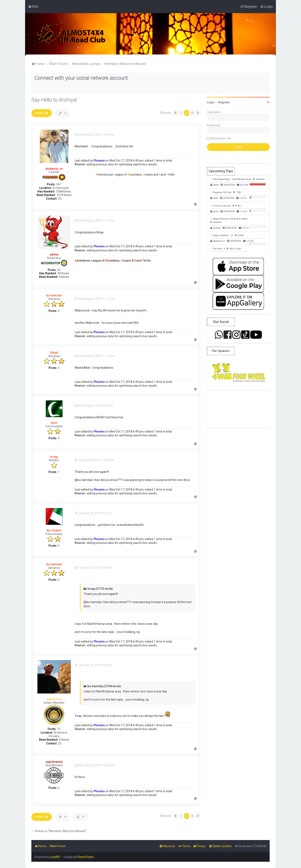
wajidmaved (54, 762)
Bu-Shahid (54, 530)
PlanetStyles (85, 857)
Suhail (54, 353)
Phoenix (99, 161)
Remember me (221, 138)
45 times (63, 273)
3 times (64, 740)
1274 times (64, 195)
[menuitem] (33, 6)
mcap (54, 457)
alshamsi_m (54, 168)
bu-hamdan (54, 295)
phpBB (55, 857)
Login (211, 102)
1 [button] (181, 113)
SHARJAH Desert (238, 409)
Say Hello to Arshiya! (54, 100)
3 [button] (192, 113)
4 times (64, 277)
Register (224, 102)
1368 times (63, 191)
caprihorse (54, 699)
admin (54, 254)
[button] (175, 113)
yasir (54, 423)
